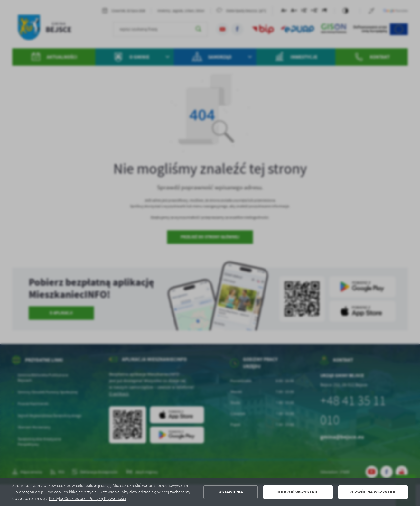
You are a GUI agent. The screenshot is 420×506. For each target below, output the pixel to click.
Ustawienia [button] (231, 492)
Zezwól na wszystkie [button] (373, 492)
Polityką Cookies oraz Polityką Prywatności (87, 498)
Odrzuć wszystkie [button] (298, 492)
